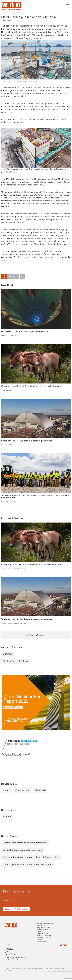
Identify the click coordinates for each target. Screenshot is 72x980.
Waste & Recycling (44, 936)
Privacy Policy (52, 972)
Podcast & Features (44, 938)
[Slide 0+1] (30, 734)
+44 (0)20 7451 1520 (12, 959)
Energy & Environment (45, 924)
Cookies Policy (62, 972)
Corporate (41, 932)
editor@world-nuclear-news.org (16, 958)
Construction (22, 790)
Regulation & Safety (44, 928)
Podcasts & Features (7, 569)
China (6, 790)
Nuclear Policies (43, 930)
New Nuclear (42, 926)
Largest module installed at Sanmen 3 (23, 850)
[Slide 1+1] (34, 734)
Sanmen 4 (8, 654)
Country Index (42, 942)
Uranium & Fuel (43, 934)
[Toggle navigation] (68, 4)
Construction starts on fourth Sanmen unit (25, 843)
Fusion (40, 940)
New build (40, 790)
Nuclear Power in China (15, 661)
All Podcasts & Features (35, 635)
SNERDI (7, 817)
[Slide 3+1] (42, 734)
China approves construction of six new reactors (28, 865)
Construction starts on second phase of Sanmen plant (31, 857)
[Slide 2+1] (38, 734)
